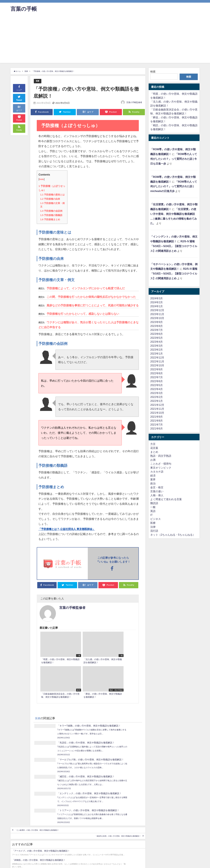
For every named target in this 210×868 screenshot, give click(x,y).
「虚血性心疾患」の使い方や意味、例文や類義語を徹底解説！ (103, 795)
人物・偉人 (157, 495)
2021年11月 (157, 409)
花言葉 (154, 448)
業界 (153, 479)
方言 (153, 444)
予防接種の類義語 (51, 215)
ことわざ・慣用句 (161, 464)
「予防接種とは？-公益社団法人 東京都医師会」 (68, 529)
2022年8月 (157, 373)
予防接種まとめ (50, 219)
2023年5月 (157, 338)
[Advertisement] (105, 40)
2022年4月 (157, 389)
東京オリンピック (161, 468)
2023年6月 (157, 334)
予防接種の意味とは (52, 195)
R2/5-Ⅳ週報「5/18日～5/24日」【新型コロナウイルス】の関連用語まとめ (174, 246)
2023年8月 (157, 326)
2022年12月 (157, 357)
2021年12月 (157, 405)
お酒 (153, 460)
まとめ (154, 452)
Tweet (19, 98)
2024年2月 (157, 302)
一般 (153, 507)
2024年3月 (157, 298)
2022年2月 (157, 397)
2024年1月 (157, 306)
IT (151, 515)
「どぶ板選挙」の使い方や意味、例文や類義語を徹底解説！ (52, 785)
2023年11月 (157, 314)
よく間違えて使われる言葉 (166, 499)
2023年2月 (157, 350)
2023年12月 (157, 310)
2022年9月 (157, 369)
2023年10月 (157, 318)
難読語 (154, 503)
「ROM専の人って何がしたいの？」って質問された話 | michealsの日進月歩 (174, 186)
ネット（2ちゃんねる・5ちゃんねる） (173, 535)
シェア (19, 88)
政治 (153, 483)
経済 (153, 476)
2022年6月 (157, 381)
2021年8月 (157, 421)
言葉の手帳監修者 (134, 103)
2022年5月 (157, 385)
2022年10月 (157, 365)
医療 (38, 81)
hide (42, 179)
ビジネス (156, 519)
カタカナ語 (157, 472)
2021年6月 (157, 428)
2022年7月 (157, 377)
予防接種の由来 (50, 199)
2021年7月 (157, 425)
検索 (153, 71)
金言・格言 (157, 487)
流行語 (154, 531)
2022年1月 (157, 401)
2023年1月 (157, 354)
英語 (153, 511)
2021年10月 (157, 413)
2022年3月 (157, 393)
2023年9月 (157, 322)
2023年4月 (157, 342)
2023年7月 (157, 330)
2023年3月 (157, 346)
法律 (153, 527)
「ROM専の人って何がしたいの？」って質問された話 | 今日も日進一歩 (174, 159)
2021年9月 (157, 417)
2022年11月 (157, 361)
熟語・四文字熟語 (161, 456)
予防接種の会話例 (51, 211)
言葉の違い (157, 491)
